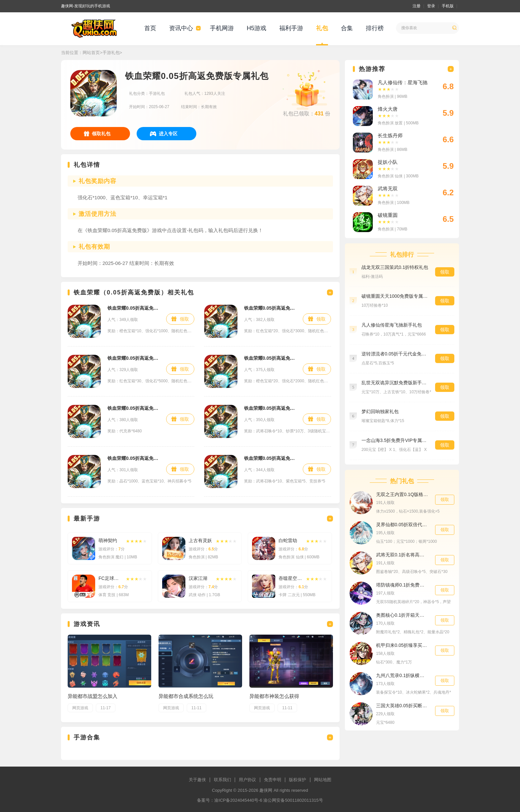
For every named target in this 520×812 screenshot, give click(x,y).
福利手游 (291, 28)
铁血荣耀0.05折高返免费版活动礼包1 (133, 308)
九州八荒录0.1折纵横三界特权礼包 (402, 675)
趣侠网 (266, 790)
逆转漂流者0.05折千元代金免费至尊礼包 (395, 354)
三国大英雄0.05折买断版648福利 (402, 706)
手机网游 (222, 28)
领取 (184, 319)
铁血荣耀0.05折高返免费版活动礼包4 (133, 358)
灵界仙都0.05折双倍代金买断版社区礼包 (402, 525)
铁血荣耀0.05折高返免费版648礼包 (133, 408)
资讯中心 (181, 28)
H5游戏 (257, 28)
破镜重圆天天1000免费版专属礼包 (395, 296)
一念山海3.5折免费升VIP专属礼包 (395, 440)
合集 (347, 28)
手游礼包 (111, 53)
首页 (150, 28)
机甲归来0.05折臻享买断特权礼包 (402, 645)
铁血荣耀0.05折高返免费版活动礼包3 (270, 308)
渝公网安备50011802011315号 (293, 800)
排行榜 (375, 28)
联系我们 (223, 780)
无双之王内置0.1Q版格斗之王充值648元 (402, 494)
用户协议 (247, 780)
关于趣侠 (197, 780)
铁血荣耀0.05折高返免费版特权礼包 (270, 408)
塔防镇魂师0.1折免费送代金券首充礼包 (402, 585)
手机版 (448, 6)
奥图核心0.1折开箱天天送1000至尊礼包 (402, 615)
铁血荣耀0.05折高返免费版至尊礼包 (270, 458)
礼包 (322, 28)
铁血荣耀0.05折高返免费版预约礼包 (133, 458)
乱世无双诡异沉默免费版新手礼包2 (395, 383)
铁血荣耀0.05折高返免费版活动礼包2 (270, 358)
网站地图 (323, 780)
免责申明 (273, 780)
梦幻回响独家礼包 (380, 411)
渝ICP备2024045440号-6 (238, 800)
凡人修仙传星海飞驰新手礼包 (392, 325)
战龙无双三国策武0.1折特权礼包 (395, 267)
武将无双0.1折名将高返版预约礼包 (402, 555)
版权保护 (297, 780)
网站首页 (91, 53)
